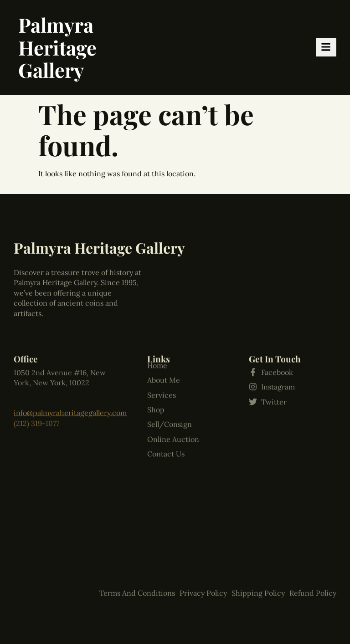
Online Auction (173, 397)
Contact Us (166, 412)
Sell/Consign (170, 382)
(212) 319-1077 (36, 416)
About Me (164, 338)
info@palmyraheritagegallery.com (70, 405)
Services (162, 353)
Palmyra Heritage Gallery (57, 47)
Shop (156, 368)
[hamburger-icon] (326, 47)
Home (157, 323)
